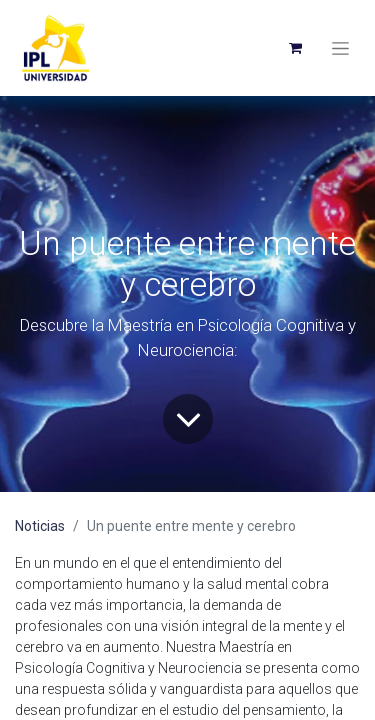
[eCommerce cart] (295, 48)
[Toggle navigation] (340, 48)
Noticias (40, 526)
